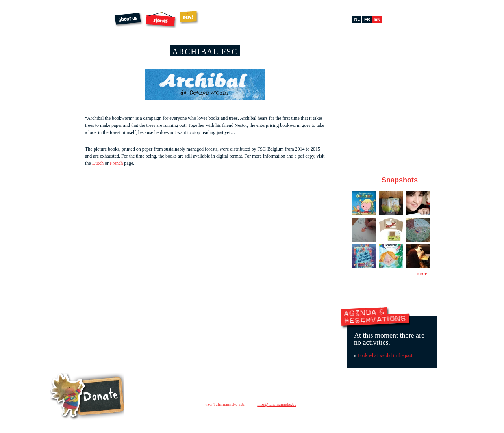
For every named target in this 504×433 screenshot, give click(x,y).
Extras (287, 18)
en (377, 19)
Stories (161, 20)
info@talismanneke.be (277, 404)
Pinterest (386, 57)
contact (337, 402)
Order (218, 20)
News (189, 18)
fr (367, 19)
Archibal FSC (255, 20)
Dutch (98, 163)
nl (357, 19)
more (422, 274)
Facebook (362, 57)
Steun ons (87, 396)
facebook (346, 417)
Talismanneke (72, 29)
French (116, 163)
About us (129, 20)
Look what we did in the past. (385, 355)
